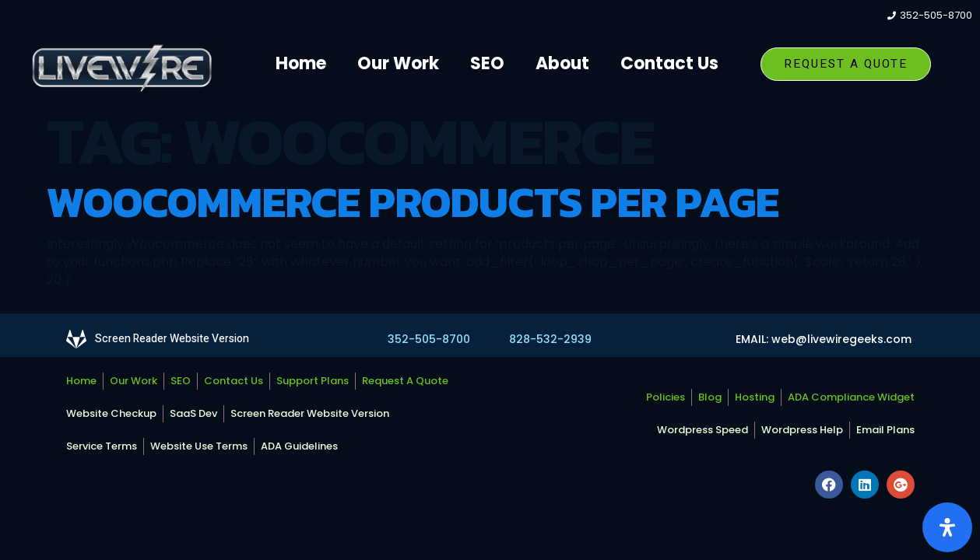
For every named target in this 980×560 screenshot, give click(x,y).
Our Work (398, 63)
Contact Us (669, 63)
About (562, 63)
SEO (487, 63)
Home (301, 63)
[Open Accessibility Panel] (947, 527)
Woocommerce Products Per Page (413, 202)
